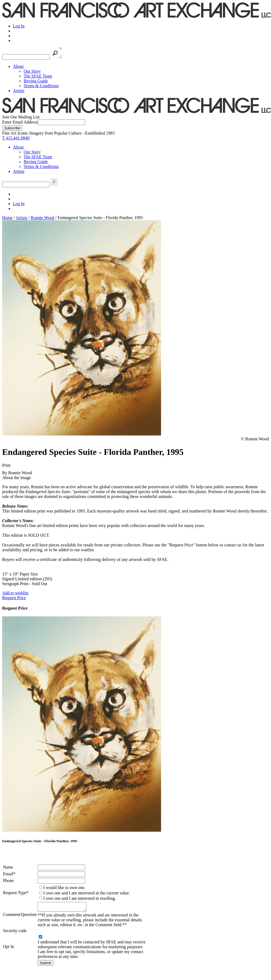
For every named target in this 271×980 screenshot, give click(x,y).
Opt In (8, 948)
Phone (8, 881)
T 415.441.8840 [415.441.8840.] (16, 138)
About (18, 66)
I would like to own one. (64, 888)
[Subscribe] (12, 128)
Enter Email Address (20, 122)
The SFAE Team (38, 76)
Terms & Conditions (41, 86)
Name (8, 867)
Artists (19, 91)
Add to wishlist (15, 593)
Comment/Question (20, 915)
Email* (9, 874)
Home (7, 218)
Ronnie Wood (42, 218)
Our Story (32, 71)
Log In (19, 26)
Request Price (14, 598)
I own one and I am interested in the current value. (87, 893)
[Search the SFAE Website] (26, 57)
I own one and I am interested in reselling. (80, 898)
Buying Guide (36, 81)
